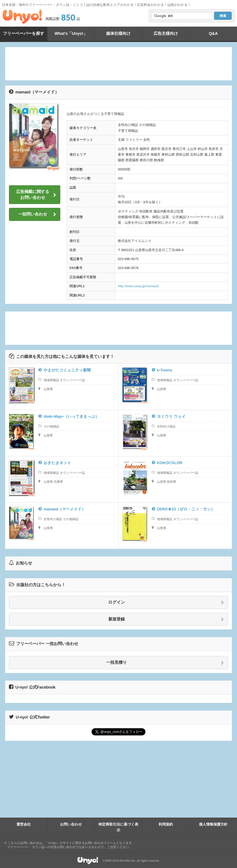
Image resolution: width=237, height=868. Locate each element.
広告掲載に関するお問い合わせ (36, 195)
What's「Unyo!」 (71, 34)
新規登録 (166, 619)
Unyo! (22, 17)
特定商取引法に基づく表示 (118, 827)
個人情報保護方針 (213, 824)
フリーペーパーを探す (24, 34)
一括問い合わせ (37, 215)
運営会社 (24, 824)
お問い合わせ (71, 824)
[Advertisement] (118, 64)
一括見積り (165, 663)
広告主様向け (166, 34)
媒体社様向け (118, 34)
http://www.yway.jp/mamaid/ (138, 286)
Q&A (213, 34)
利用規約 (166, 824)
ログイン (166, 603)
